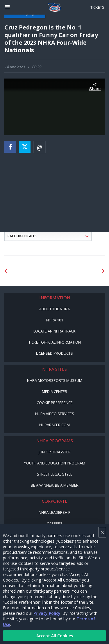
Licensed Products (54, 353)
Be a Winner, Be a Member (55, 485)
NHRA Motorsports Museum (55, 380)
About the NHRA (54, 309)
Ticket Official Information (55, 342)
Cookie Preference (55, 403)
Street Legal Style (55, 474)
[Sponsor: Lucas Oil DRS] (32, 271)
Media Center (54, 391)
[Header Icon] (7, 7)
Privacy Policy (47, 613)
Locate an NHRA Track (54, 331)
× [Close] (102, 532)
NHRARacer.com (54, 425)
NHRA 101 (55, 320)
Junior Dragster (55, 452)
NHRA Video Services (55, 414)
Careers (55, 523)
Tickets (97, 7)
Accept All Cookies (55, 636)
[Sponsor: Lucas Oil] (77, 271)
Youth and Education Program (55, 463)
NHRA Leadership (55, 512)
